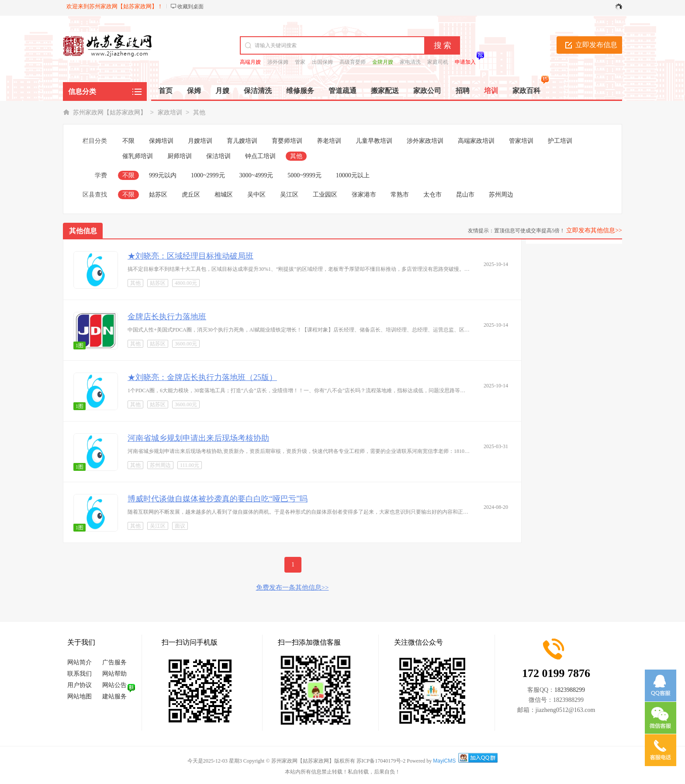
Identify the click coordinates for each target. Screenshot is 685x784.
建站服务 (114, 696)
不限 (128, 141)
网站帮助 (114, 674)
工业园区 (325, 195)
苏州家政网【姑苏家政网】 (110, 112)
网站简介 (80, 662)
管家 (300, 62)
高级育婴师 (353, 62)
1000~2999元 (208, 175)
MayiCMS (444, 761)
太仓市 (432, 195)
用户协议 (80, 685)
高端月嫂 (250, 62)
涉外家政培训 (425, 141)
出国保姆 (322, 62)
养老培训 (329, 141)
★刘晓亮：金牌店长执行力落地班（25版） (202, 377)
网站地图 (80, 696)
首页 (166, 91)
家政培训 (170, 112)
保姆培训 (161, 141)
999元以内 (163, 175)
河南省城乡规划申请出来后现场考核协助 (198, 438)
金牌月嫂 (383, 62)
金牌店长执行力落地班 (167, 317)
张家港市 (364, 195)
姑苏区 (158, 195)
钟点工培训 (260, 156)
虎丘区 (191, 195)
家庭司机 (438, 62)
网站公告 (114, 685)
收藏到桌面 (190, 7)
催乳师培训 (138, 156)
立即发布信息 (596, 45)
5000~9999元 (304, 175)
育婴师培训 (287, 141)
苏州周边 (501, 195)
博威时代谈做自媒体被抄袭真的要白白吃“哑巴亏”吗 (218, 499)
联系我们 (80, 674)
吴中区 (256, 195)
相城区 (224, 195)
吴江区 (289, 195)
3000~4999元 (256, 175)
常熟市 (400, 195)
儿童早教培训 (374, 141)
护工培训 (560, 141)
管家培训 (521, 141)
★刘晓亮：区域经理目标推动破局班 (190, 256)
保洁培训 (218, 156)
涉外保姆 (278, 62)
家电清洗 (410, 62)
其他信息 (83, 231)
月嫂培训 (200, 141)
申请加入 (465, 62)
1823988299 (570, 690)
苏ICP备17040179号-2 (381, 761)
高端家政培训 (476, 141)
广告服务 (114, 662)
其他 (199, 112)
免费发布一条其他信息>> (292, 587)
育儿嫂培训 (242, 141)
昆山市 (465, 195)
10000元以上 (353, 175)
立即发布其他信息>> (594, 230)
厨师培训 (180, 156)
